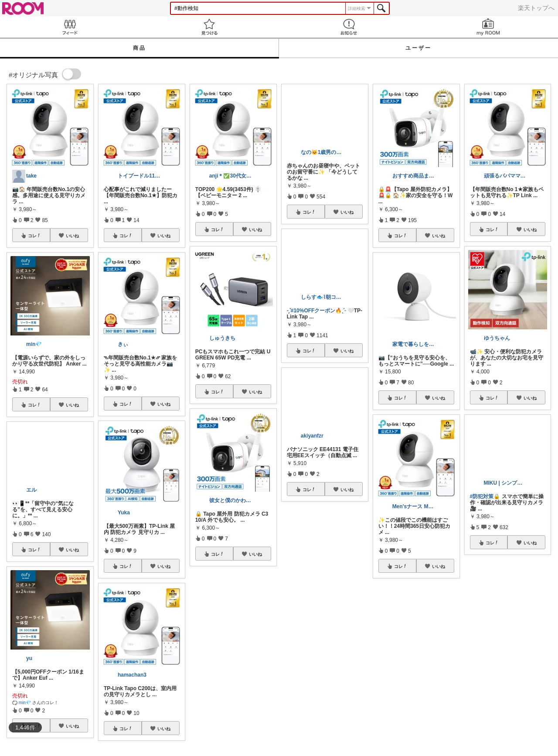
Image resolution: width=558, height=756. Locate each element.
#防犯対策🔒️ (485, 496)
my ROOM (488, 27)
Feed (70, 27)
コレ (34, 236)
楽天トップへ (536, 8)
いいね (72, 236)
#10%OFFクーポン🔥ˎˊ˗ (318, 311)
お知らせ (349, 27)
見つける (209, 27)
